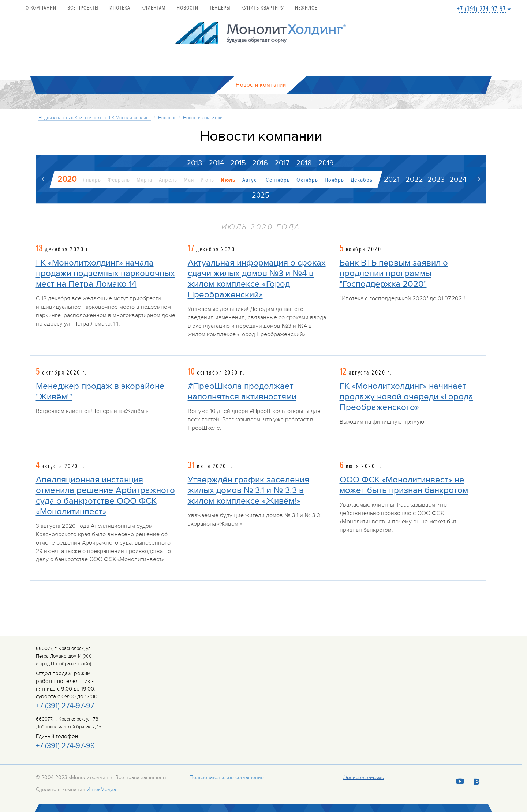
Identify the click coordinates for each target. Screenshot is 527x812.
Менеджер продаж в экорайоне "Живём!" (100, 391)
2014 (216, 163)
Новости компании (203, 118)
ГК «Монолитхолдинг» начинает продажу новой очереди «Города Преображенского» (406, 397)
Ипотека (120, 8)
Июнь (207, 180)
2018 (304, 163)
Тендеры (220, 8)
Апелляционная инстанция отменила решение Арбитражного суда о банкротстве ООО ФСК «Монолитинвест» (105, 496)
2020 (67, 179)
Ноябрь (334, 180)
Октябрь (307, 180)
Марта (144, 180)
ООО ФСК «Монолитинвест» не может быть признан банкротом (404, 485)
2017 (282, 163)
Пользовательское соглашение (227, 777)
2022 (414, 180)
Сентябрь (278, 180)
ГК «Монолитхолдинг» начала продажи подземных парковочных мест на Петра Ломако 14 (105, 274)
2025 (261, 195)
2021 (392, 180)
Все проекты (83, 8)
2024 (458, 180)
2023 (436, 180)
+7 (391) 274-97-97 (481, 9)
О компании (41, 8)
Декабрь (362, 180)
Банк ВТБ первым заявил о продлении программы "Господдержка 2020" (394, 274)
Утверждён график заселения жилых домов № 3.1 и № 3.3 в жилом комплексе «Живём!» (248, 490)
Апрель (168, 180)
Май (189, 180)
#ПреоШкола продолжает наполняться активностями (242, 391)
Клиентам (154, 8)
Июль (228, 180)
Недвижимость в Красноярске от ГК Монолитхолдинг (95, 118)
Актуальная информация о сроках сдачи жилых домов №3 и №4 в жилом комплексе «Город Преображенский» (257, 279)
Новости (188, 8)
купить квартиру (263, 8)
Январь (92, 180)
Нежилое (306, 8)
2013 (194, 163)
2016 (260, 163)
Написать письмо (364, 778)
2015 (238, 163)
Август (251, 180)
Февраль (119, 180)
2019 (326, 163)
